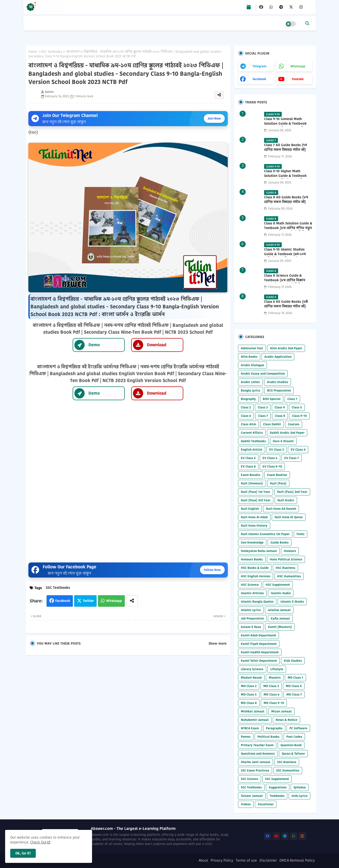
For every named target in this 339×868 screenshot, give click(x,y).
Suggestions (278, 787)
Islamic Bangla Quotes (257, 601)
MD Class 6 (272, 694)
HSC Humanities (289, 576)
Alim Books (249, 357)
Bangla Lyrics (251, 390)
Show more (218, 644)
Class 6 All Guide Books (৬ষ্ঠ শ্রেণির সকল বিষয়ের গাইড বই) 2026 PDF (286, 306)
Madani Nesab (251, 677)
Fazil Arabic (286, 500)
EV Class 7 (292, 458)
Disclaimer (268, 860)
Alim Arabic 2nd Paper (286, 348)
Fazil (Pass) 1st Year (256, 492)
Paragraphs (274, 728)
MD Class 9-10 (274, 703)
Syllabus (300, 787)
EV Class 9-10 (272, 466)
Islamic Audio (281, 593)
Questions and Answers (258, 753)
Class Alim (248, 424)
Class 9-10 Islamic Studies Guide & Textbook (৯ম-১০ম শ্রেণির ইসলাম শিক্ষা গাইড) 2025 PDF (287, 257)
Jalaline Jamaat (279, 610)
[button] (307, 23)
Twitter (88, 601)
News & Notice (286, 720)
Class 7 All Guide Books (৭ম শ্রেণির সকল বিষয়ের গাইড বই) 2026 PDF (286, 150)
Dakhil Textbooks (253, 441)
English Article (252, 449)
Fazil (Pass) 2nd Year (292, 492)
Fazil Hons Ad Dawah (281, 509)
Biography (248, 399)
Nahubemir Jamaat (255, 720)
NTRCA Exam (250, 728)
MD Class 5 (249, 694)
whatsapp (298, 66)
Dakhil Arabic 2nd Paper (287, 433)
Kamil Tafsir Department (259, 661)
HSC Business (285, 568)
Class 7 (263, 416)
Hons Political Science (286, 559)
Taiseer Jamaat (252, 796)
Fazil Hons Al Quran (289, 517)
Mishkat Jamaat (253, 711)
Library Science (252, 669)
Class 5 (297, 407)
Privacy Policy (222, 860)
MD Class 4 (294, 686)
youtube (298, 79)
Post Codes (294, 737)
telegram (259, 66)
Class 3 (263, 407)
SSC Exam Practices (255, 770)
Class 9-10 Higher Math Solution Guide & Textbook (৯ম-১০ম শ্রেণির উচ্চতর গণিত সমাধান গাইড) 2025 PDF (285, 178)
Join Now (214, 118)
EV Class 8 (248, 466)
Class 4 (280, 407)
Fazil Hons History (254, 525)
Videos (246, 804)
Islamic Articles (252, 593)
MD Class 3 (271, 686)
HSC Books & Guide (255, 568)
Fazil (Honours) (252, 483)
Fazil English (250, 509)
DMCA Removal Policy (297, 860)
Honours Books (252, 559)
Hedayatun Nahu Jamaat (259, 551)
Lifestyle (277, 669)
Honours (290, 551)
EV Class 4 (298, 449)
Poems (246, 737)
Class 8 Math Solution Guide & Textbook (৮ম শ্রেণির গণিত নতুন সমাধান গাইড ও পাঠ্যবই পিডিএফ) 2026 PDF (288, 230)
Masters (275, 677)
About (203, 860)
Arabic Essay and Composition (263, 373)
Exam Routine (277, 475)
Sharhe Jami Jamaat (256, 762)
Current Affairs (252, 433)
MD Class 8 (249, 703)
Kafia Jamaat (280, 618)
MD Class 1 (295, 677)
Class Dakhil (272, 424)
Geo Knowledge (252, 542)
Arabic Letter (250, 382)
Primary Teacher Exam (257, 745)
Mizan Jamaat (281, 711)
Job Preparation (252, 618)
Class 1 (292, 399)
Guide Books (280, 542)
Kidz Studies (293, 661)
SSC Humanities (288, 770)
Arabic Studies (278, 382)
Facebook (63, 601)
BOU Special (272, 399)
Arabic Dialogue (252, 365)
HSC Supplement (278, 585)
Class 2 (246, 407)
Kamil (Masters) (280, 627)
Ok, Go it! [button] (23, 853)
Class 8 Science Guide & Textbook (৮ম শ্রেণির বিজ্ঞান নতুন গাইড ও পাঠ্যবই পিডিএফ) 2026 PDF (286, 283)
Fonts (301, 534)
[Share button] (132, 601)
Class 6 (246, 416)
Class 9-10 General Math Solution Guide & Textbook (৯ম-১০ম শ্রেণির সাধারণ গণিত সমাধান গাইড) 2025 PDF (285, 126)
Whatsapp (114, 601)
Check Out (38, 842)
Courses (294, 424)
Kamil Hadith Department (260, 652)
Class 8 (280, 416)
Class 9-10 (299, 416)
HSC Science (250, 585)
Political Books (268, 737)
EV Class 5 (248, 458)
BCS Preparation (279, 390)
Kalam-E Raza (251, 627)
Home (33, 52)
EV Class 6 (270, 458)
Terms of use (246, 860)
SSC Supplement (277, 779)
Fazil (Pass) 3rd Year (256, 500)
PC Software (298, 728)
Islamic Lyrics (251, 610)
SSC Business (287, 762)
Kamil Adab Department (258, 635)
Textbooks (277, 796)
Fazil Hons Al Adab (254, 517)
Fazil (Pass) (278, 483)
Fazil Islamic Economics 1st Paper (265, 534)
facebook (259, 79)
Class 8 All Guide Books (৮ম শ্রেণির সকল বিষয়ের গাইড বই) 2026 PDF (286, 202)
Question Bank (291, 745)
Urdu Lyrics (300, 796)
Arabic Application (278, 357)
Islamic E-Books (292, 601)
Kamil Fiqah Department (259, 644)
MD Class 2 (249, 686)
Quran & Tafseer (293, 753)
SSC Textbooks (52, 52)
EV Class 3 (276, 449)
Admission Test (252, 348)
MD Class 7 (294, 694)
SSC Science (250, 779)
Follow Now (212, 570)
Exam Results (251, 475)
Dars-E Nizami (283, 441)
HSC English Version (256, 576)
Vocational (266, 804)
